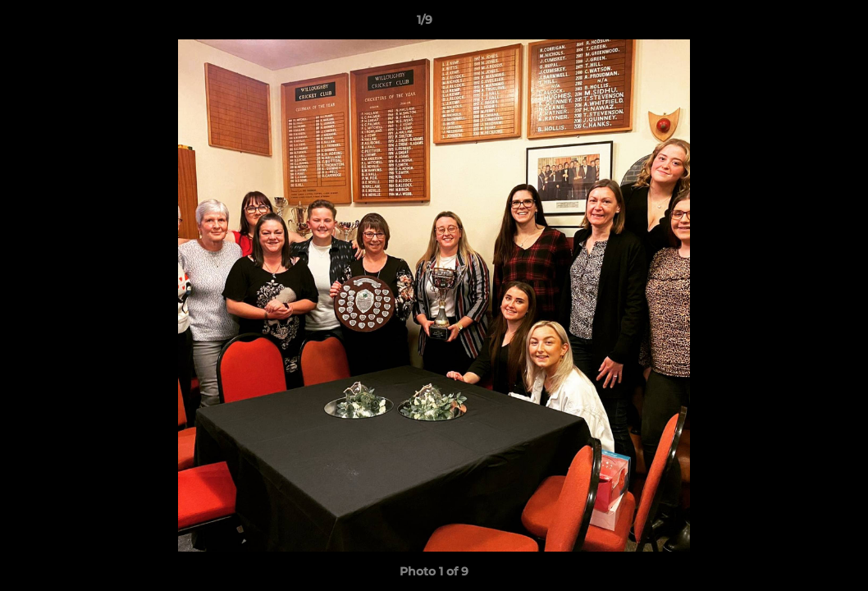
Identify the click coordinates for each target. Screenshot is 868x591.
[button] (799, 24)
